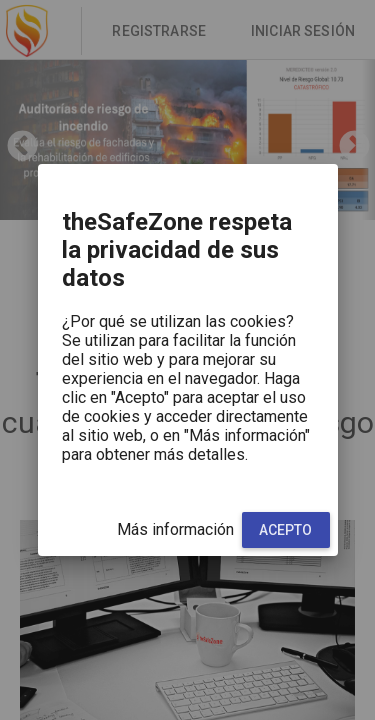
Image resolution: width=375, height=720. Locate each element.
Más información (175, 529)
